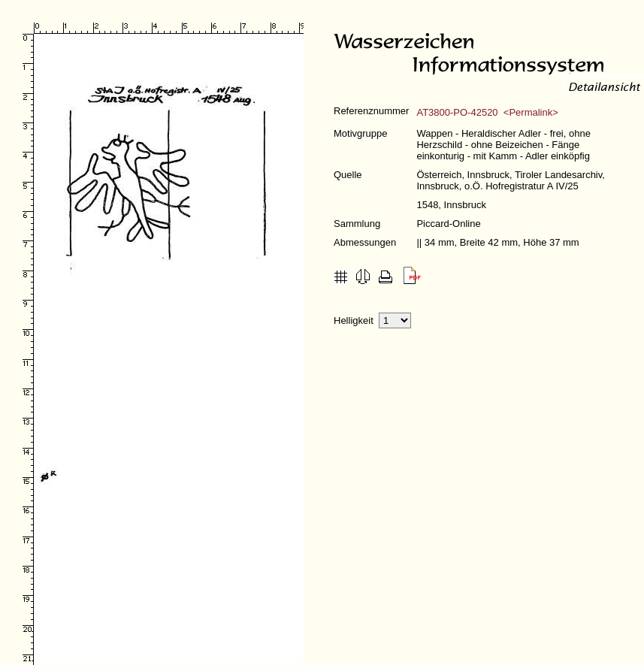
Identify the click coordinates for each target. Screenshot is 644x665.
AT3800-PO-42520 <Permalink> (487, 112)
